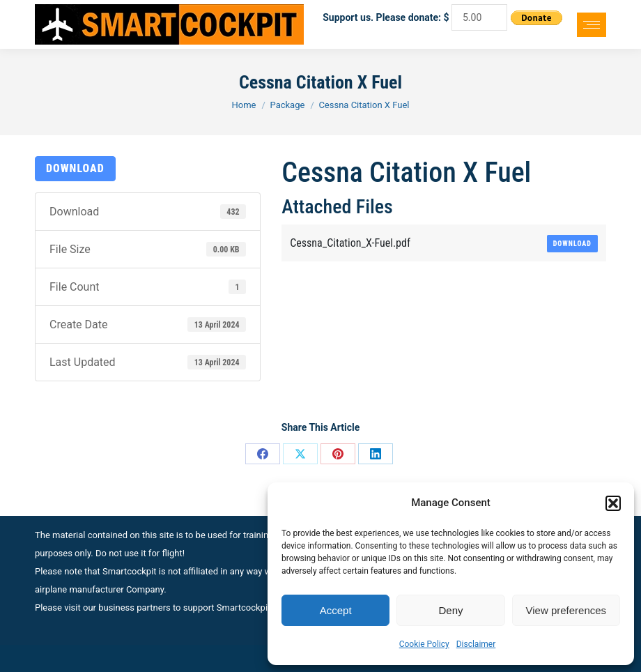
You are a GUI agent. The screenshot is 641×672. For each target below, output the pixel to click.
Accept (336, 610)
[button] (613, 503)
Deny (450, 610)
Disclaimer (476, 644)
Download (75, 168)
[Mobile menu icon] (592, 25)
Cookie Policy (424, 644)
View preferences (566, 610)
